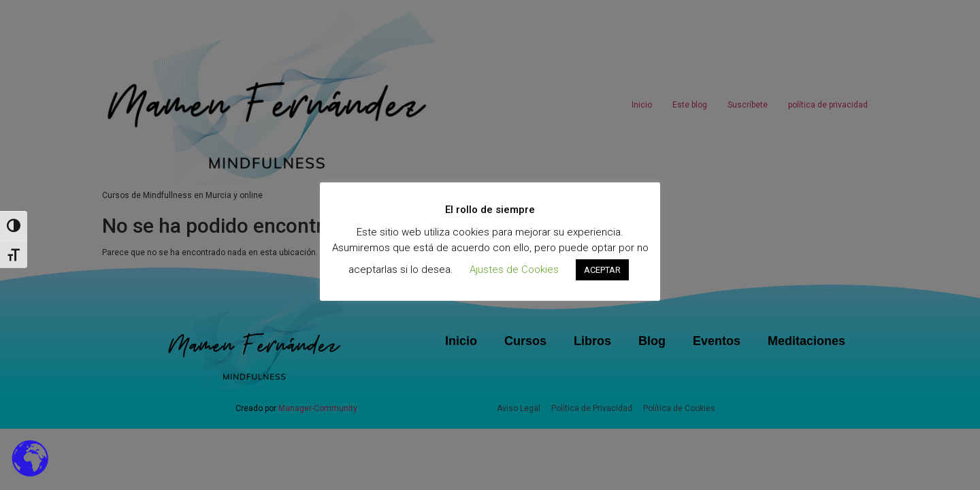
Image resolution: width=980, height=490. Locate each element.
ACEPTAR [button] (602, 270)
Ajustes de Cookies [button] (514, 269)
